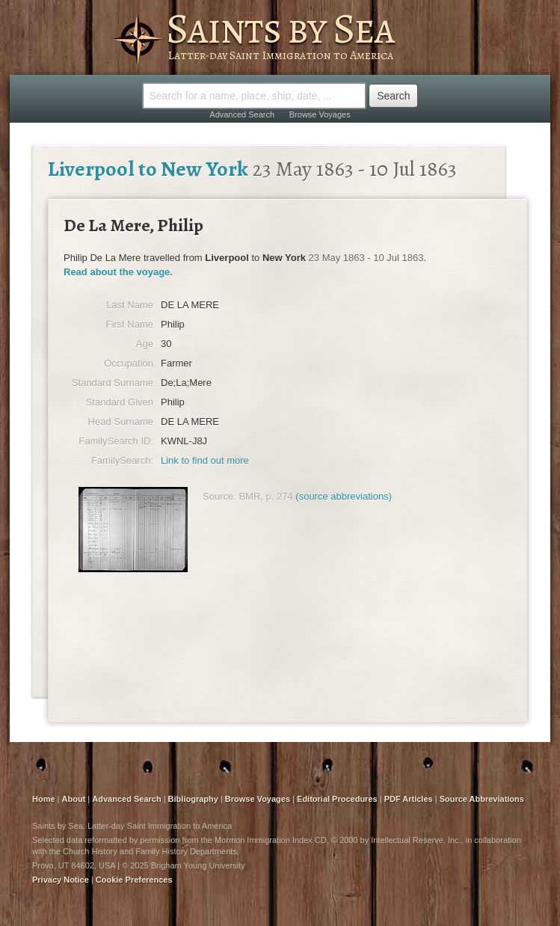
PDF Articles (409, 799)
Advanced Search (242, 114)
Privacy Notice (61, 880)
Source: (219, 496)
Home (44, 799)
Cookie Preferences (134, 880)
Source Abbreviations (482, 799)
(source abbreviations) (344, 496)
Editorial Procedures (337, 799)
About (74, 799)
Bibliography (193, 799)
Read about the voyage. (118, 272)
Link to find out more (205, 460)
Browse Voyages (320, 114)
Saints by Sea (280, 28)
